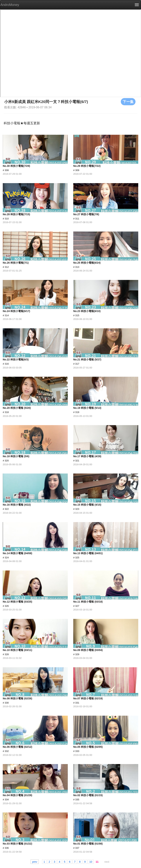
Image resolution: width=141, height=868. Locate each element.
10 (91, 862)
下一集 (128, 102)
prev (35, 862)
